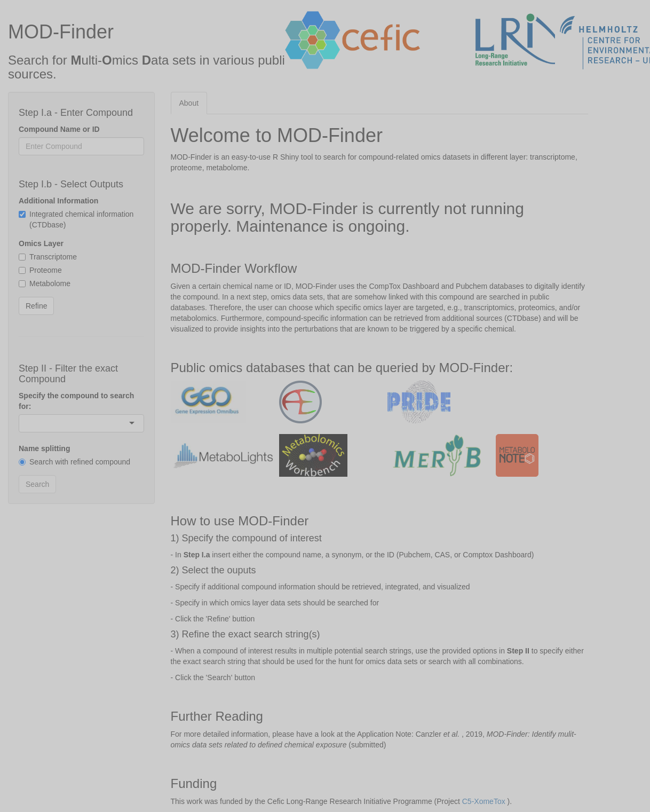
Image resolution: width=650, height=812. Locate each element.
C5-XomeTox (484, 801)
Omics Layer (41, 243)
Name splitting (44, 448)
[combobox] (27, 423)
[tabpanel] (379, 466)
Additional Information (58, 201)
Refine (36, 306)
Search (37, 484)
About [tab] (189, 103)
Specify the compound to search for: (76, 401)
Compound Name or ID (59, 129)
